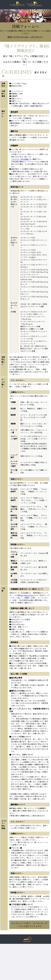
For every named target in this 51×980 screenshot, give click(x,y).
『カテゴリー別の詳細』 (20, 159)
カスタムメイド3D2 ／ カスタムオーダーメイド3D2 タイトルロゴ (29, 925)
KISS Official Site (26, 595)
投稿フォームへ (25, 31)
